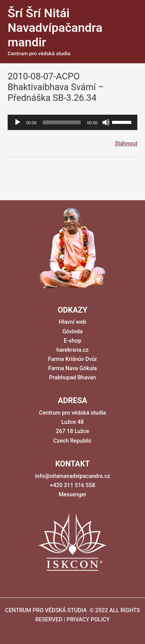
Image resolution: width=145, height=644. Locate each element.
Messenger (72, 494)
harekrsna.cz (72, 350)
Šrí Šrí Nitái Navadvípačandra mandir (55, 28)
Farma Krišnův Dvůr (73, 359)
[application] (72, 122)
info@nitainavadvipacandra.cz (72, 476)
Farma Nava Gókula (72, 368)
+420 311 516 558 (72, 485)
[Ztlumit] (106, 122)
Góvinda (72, 331)
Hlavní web (72, 322)
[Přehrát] (18, 122)
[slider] (62, 122)
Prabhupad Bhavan (72, 377)
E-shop (72, 341)
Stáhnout (126, 143)
